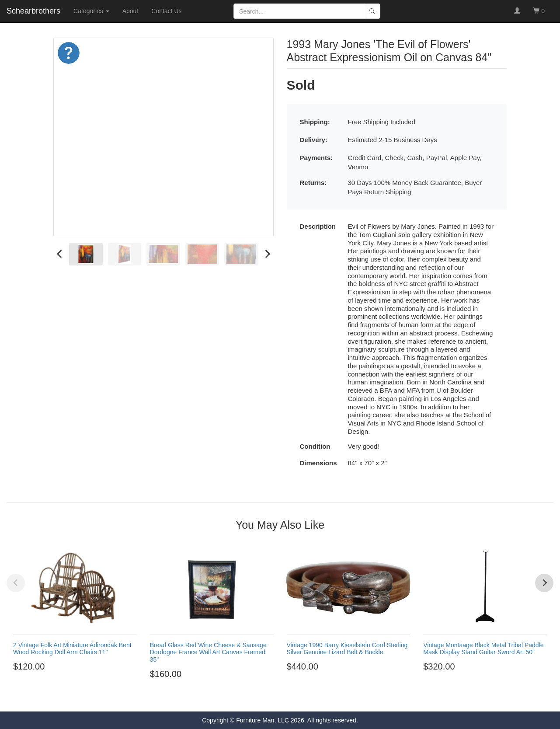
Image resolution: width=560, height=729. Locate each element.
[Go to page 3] (276, 698)
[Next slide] (267, 254)
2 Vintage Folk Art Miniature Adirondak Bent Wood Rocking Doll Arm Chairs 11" (72, 649)
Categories (91, 11)
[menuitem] (86, 254)
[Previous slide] (16, 583)
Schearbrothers (33, 11)
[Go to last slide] (60, 254)
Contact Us (166, 11)
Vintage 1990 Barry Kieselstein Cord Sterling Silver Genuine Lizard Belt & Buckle (347, 649)
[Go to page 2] (268, 698)
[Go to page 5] (292, 698)
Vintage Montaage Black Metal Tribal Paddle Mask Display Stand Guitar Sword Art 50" (483, 649)
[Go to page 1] (260, 697)
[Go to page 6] (300, 698)
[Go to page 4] (284, 698)
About (130, 11)
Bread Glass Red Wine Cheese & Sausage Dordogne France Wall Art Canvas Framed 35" (208, 652)
